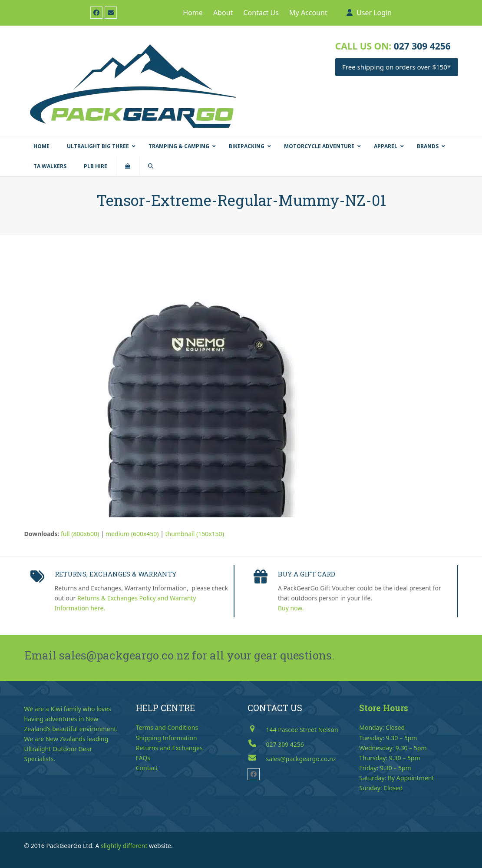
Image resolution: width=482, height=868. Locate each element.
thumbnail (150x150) (195, 534)
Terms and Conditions (167, 727)
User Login (374, 13)
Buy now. (291, 608)
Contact (147, 768)
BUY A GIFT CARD (307, 574)
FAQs (143, 758)
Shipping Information (167, 738)
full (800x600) (80, 534)
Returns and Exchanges (169, 748)
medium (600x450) (132, 534)
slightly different (124, 846)
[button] (128, 166)
